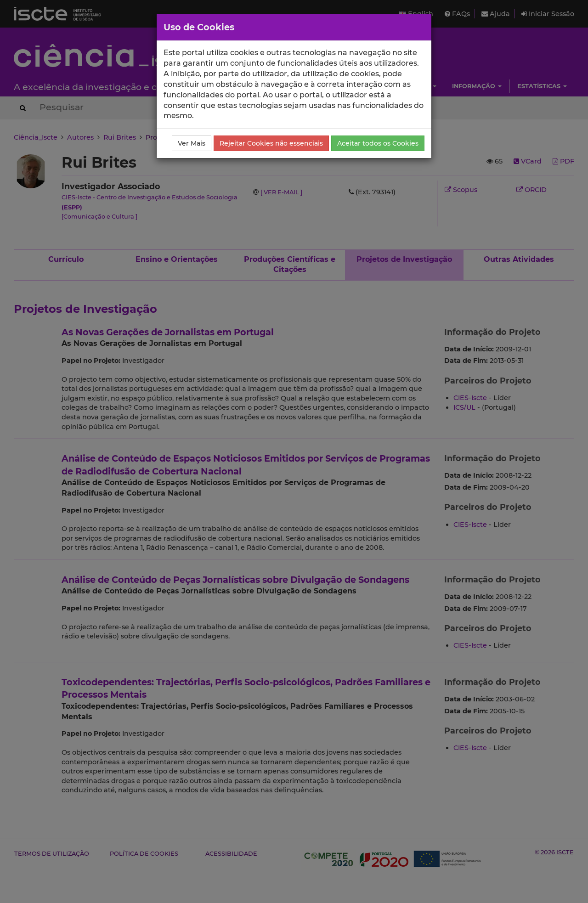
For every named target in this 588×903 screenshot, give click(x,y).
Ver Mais (192, 143)
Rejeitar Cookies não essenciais (271, 143)
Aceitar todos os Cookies (378, 143)
